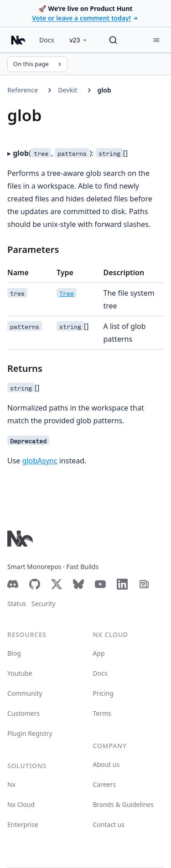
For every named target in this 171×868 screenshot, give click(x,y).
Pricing (103, 693)
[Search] (113, 40)
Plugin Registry (30, 733)
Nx (11, 784)
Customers (23, 713)
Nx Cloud (21, 804)
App (99, 653)
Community (25, 693)
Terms (102, 713)
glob (104, 90)
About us (106, 764)
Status (17, 603)
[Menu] (156, 40)
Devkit (67, 90)
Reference (23, 90)
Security (44, 603)
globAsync (40, 461)
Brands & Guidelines (123, 804)
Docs (47, 40)
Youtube (20, 673)
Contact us (109, 824)
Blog (14, 653)
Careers (104, 784)
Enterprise (23, 824)
